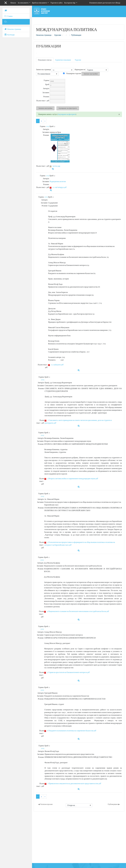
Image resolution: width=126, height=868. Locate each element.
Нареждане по (80, 70)
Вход (118, 3)
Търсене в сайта (56, 3)
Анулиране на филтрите (67, 114)
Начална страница (44, 35)
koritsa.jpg (56, 166)
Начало (13, 3)
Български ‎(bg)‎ (70, 3)
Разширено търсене (74, 73)
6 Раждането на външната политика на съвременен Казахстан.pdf (72, 731)
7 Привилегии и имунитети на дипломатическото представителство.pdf (74, 783)
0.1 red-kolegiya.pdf (60, 187)
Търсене (78, 60)
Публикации (76, 35)
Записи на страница (43, 70)
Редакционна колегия (58, 181)
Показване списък (45, 60)
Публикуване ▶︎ (114, 804)
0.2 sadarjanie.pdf (57, 365)
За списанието (23, 3)
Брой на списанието (40, 3)
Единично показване (63, 60)
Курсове (58, 35)
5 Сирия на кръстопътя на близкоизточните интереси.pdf (68, 672)
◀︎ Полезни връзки (45, 804)
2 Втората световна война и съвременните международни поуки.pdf (73, 479)
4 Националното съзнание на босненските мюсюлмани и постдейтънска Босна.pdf (78, 611)
